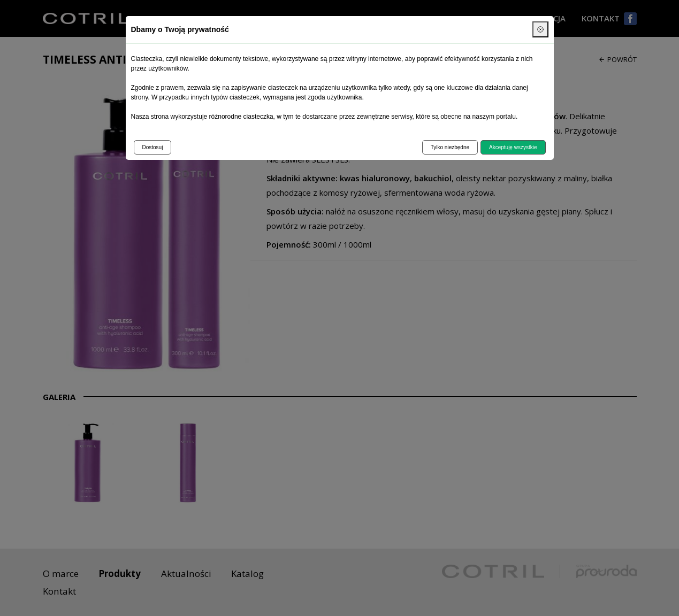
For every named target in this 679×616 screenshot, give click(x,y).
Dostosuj (153, 147)
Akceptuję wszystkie (513, 147)
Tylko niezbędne (450, 147)
